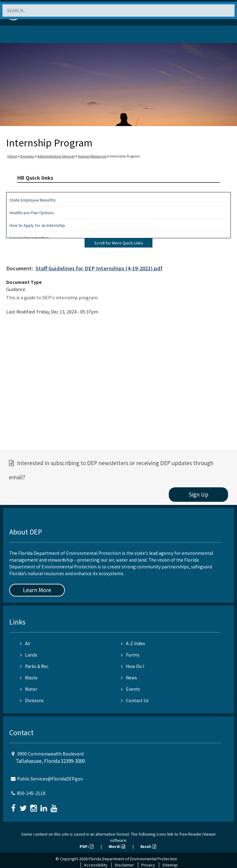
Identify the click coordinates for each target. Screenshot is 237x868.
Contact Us (135, 700)
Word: (117, 846)
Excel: (148, 846)
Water (29, 689)
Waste (29, 678)
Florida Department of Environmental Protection (133, 859)
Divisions (27, 156)
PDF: (87, 846)
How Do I (133, 666)
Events (131, 689)
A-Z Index (133, 643)
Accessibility (96, 865)
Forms (130, 655)
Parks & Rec (34, 666)
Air (25, 643)
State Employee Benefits (33, 200)
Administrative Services (56, 156)
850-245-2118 (31, 793)
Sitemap (170, 865)
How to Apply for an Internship (37, 225)
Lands (29, 655)
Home (12, 156)
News (129, 678)
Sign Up (199, 494)
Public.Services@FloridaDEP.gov (50, 779)
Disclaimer (124, 865)
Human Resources (92, 156)
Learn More (37, 590)
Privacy (148, 865)
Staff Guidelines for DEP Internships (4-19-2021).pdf (99, 268)
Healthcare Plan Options (32, 213)
